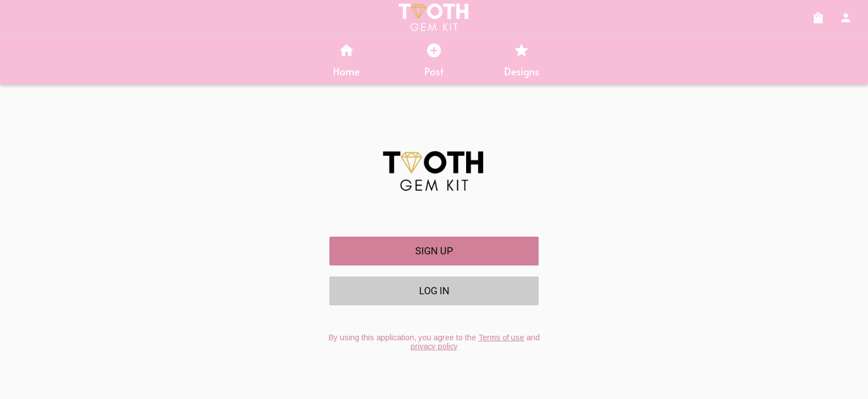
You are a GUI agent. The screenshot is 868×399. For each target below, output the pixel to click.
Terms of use (501, 337)
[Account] (846, 18)
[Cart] (818, 18)
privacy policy (434, 346)
